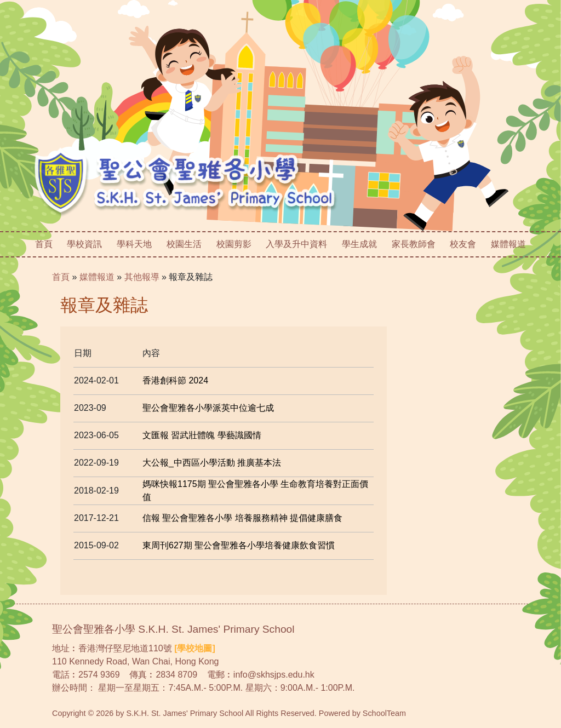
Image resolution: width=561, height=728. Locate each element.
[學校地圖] (195, 648)
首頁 (44, 244)
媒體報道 (508, 244)
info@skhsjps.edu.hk (274, 675)
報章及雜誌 (191, 277)
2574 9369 (99, 675)
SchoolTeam (384, 713)
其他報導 (142, 277)
